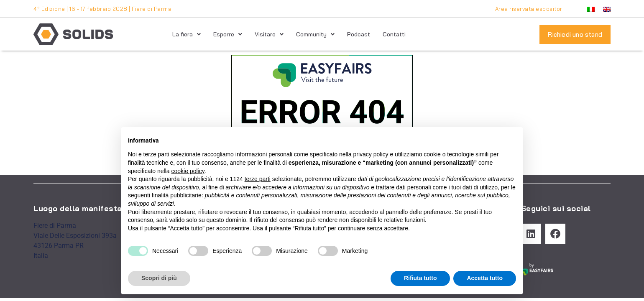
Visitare (269, 34)
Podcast (359, 34)
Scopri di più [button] (159, 278)
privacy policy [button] (371, 154)
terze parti (258, 179)
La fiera (187, 34)
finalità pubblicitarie (177, 195)
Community (315, 34)
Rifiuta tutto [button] (420, 278)
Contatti (394, 34)
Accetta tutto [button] (485, 278)
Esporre (228, 34)
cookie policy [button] (188, 171)
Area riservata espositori (530, 9)
